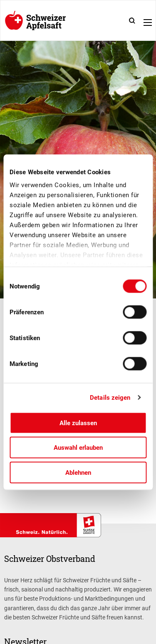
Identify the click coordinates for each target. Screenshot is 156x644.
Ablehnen (78, 472)
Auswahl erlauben (78, 448)
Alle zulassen (78, 423)
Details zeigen (110, 398)
